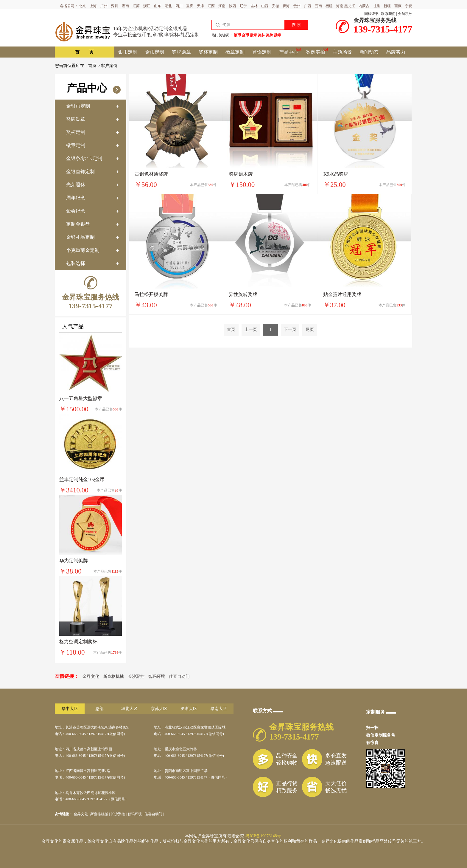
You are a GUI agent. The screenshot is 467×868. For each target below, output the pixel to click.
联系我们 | (389, 14)
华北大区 (129, 709)
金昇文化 (91, 676)
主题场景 (342, 52)
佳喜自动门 (179, 676)
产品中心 (289, 52)
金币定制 (155, 52)
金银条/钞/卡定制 (84, 158)
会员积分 (405, 14)
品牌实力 (396, 52)
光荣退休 (76, 185)
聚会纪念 (76, 211)
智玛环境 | (136, 814)
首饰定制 (262, 52)
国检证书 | (372, 14)
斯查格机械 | (100, 814)
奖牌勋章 (181, 52)
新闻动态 (369, 52)
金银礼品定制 (80, 237)
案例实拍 (315, 52)
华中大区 (70, 709)
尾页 (310, 330)
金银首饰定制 (80, 172)
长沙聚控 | (119, 814)
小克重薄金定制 (83, 250)
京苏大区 (159, 709)
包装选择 (76, 263)
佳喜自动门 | (154, 814)
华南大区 (219, 709)
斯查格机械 (113, 676)
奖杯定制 (208, 52)
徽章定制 (235, 52)
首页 (92, 66)
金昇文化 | (82, 814)
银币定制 (128, 52)
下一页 (290, 330)
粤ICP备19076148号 (263, 836)
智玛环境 (157, 676)
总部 (99, 709)
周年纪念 (76, 198)
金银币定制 (78, 106)
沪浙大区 (189, 709)
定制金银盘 (78, 224)
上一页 (251, 330)
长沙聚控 (136, 676)
